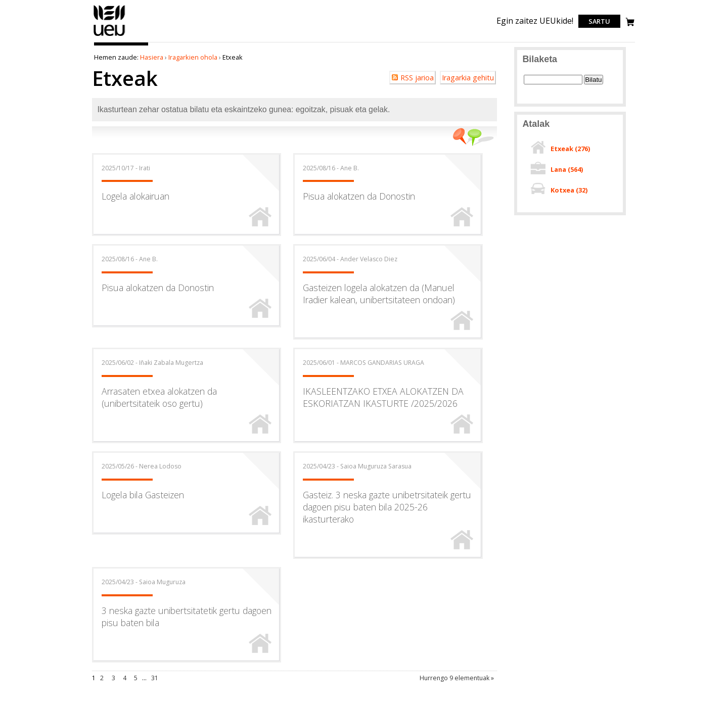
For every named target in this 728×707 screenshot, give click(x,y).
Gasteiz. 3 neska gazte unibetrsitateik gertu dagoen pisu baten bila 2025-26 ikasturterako (387, 507)
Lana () (567, 169)
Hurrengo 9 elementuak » (457, 678)
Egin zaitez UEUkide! (535, 21)
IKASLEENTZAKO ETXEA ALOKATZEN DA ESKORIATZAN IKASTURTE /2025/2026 (383, 397)
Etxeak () (570, 149)
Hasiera (152, 57)
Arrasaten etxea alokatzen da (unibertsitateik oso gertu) (159, 397)
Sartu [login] (599, 21)
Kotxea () (569, 190)
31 (155, 678)
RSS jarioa (417, 78)
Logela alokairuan (135, 196)
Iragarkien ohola (193, 57)
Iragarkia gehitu (468, 78)
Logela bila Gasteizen (143, 495)
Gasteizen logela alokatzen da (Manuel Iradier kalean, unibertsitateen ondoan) (379, 294)
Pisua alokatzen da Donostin (359, 196)
